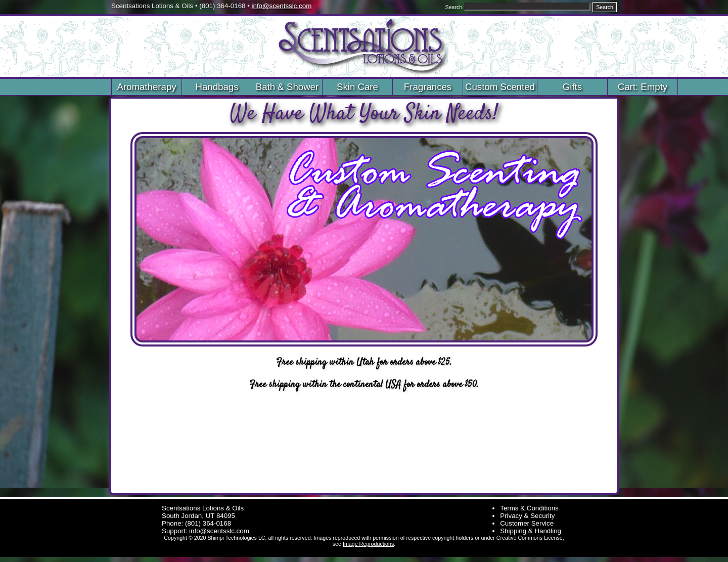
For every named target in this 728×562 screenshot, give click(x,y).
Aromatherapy (146, 87)
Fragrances (428, 87)
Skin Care (357, 87)
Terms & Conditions (529, 508)
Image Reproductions (368, 544)
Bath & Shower (287, 87)
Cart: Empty (643, 87)
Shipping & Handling (531, 531)
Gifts (572, 87)
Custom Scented (500, 87)
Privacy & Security (527, 516)
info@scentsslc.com (282, 6)
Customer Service (527, 523)
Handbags (217, 87)
